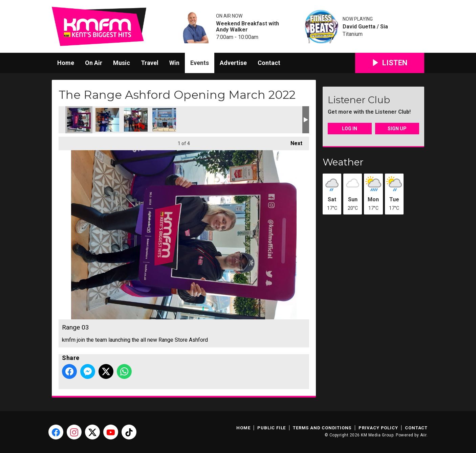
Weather (343, 162)
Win (174, 63)
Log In (350, 129)
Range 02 (107, 120)
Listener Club (359, 100)
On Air (94, 63)
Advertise (233, 63)
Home (66, 63)
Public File (272, 428)
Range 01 (136, 120)
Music (122, 63)
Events (200, 63)
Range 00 (164, 120)
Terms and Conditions (322, 428)
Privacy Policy (378, 428)
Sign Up (397, 129)
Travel (150, 63)
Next (293, 142)
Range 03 (79, 120)
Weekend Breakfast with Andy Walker (247, 27)
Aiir (423, 435)
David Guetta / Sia (365, 27)
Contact (269, 63)
